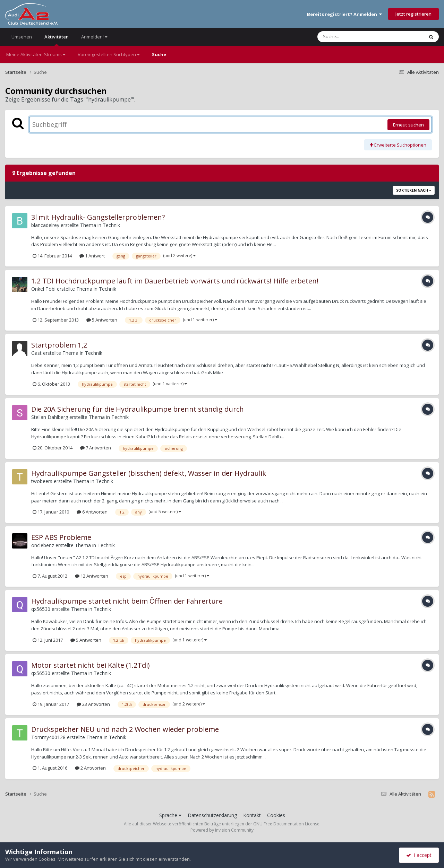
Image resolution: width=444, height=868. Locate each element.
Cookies (276, 815)
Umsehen (22, 37)
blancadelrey (45, 225)
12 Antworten (92, 576)
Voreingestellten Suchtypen (109, 54)
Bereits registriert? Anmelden (344, 14)
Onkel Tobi (43, 289)
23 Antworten (93, 704)
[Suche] (356, 37)
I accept (419, 855)
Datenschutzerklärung (212, 815)
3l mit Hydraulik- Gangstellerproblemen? (98, 217)
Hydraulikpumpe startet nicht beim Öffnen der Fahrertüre (127, 601)
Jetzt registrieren (413, 14)
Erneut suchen (408, 125)
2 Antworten (90, 768)
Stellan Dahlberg (50, 417)
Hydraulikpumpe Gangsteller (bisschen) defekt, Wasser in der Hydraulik (149, 473)
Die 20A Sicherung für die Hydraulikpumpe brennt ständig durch (138, 409)
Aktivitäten (57, 40)
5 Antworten (102, 320)
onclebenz (43, 545)
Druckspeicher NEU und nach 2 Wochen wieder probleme (125, 729)
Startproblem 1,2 (59, 345)
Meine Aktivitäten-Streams (36, 54)
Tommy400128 (48, 737)
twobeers (42, 481)
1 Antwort (92, 256)
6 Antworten (92, 512)
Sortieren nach (414, 190)
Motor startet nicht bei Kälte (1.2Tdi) (91, 665)
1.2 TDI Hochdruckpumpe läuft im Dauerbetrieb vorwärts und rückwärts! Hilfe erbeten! (175, 281)
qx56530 (41, 609)
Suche (159, 54)
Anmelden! (94, 37)
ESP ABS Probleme (61, 537)
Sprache (170, 815)
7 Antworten (96, 448)
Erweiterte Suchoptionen (398, 145)
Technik (111, 225)
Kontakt (252, 815)
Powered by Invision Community (222, 830)
